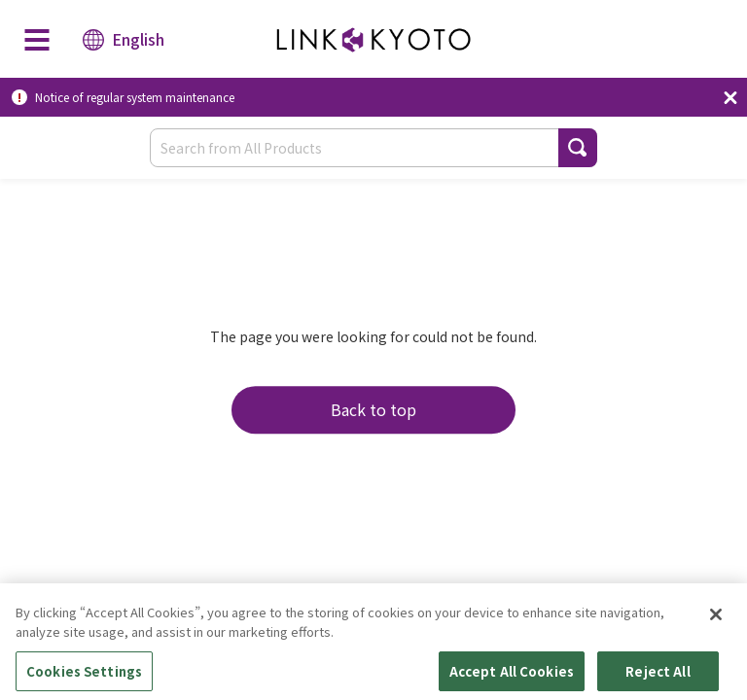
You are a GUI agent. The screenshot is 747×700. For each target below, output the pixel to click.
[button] (578, 148)
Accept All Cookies (512, 675)
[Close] (716, 619)
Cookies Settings (84, 675)
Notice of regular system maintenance (135, 97)
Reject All (658, 675)
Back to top (373, 409)
